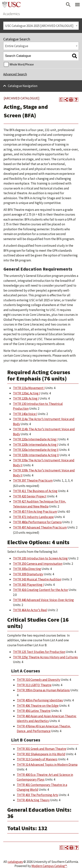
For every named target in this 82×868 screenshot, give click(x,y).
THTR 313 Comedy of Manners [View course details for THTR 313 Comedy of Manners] (37, 759)
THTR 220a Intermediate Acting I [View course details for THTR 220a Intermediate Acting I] (35, 439)
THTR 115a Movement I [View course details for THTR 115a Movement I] (29, 388)
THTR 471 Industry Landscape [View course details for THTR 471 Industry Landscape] (33, 517)
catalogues (15, 862)
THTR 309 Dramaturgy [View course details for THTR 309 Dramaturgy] (28, 574)
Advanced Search (15, 74)
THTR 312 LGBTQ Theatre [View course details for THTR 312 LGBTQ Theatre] (34, 685)
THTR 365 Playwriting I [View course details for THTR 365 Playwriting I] (28, 585)
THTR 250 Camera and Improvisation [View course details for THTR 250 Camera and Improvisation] (38, 564)
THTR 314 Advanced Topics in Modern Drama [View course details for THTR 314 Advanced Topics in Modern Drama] (47, 765)
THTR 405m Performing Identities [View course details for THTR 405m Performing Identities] (40, 700)
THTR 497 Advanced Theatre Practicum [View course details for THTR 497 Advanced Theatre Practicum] (40, 527)
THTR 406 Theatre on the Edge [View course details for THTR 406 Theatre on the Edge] (38, 706)
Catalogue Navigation (23, 86)
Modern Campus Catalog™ (49, 866)
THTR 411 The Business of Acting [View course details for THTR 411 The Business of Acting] (35, 491)
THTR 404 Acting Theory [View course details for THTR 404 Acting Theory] (33, 800)
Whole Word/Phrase (22, 64)
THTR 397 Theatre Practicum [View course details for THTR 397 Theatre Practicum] (33, 480)
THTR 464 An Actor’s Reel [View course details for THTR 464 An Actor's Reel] (30, 610)
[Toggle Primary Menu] (77, 5)
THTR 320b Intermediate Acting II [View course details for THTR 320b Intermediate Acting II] (36, 455)
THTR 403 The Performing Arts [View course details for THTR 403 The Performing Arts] (37, 795)
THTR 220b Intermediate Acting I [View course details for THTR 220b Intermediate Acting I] (35, 445)
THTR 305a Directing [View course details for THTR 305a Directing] (27, 569)
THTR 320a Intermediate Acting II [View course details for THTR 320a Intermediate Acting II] (36, 450)
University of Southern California (11, 5)
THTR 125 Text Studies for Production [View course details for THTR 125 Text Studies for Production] (39, 652)
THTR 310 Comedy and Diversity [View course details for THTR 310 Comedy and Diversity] (39, 680)
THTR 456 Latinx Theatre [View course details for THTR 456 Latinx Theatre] (34, 711)
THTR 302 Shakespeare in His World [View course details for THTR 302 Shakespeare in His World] (41, 754)
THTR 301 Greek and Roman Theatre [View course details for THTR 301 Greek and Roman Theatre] (41, 749)
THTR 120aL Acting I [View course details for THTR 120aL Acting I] (27, 393)
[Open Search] (68, 5)
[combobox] (41, 26)
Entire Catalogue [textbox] (17, 46)
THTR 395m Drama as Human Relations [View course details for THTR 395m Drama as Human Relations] (43, 690)
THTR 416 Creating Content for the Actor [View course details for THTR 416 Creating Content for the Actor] (41, 590)
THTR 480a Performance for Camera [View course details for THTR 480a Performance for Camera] (37, 522)
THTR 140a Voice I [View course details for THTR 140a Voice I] (25, 414)
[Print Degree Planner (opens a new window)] (61, 100)
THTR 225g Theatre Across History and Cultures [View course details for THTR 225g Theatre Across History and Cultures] (45, 657)
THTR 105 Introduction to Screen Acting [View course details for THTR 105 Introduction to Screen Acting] (40, 558)
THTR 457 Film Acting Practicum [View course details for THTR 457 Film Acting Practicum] (35, 512)
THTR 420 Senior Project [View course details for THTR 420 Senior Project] (30, 496)
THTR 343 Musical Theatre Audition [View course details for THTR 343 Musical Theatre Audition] (37, 579)
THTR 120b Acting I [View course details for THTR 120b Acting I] (26, 398)
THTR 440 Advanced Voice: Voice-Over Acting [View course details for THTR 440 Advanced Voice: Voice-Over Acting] (43, 600)
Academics (11, 14)
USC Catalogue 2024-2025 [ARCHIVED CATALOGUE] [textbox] (39, 26)
